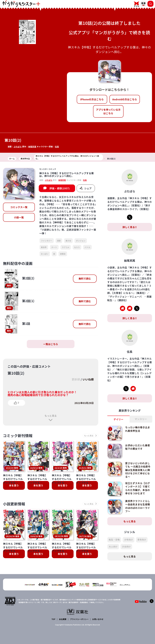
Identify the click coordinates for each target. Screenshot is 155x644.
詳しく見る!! (130, 227)
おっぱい (45, 254)
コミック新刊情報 (18, 436)
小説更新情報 (14, 488)
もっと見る (51, 416)
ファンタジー (47, 241)
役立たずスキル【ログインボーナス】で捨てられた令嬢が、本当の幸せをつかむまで (138, 488)
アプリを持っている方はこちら (108, 111)
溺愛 (59, 241)
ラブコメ (66, 247)
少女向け (126, 547)
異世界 (44, 247)
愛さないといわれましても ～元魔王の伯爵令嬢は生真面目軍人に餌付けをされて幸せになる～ (138, 470)
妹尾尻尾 (32, 147)
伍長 (57, 147)
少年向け (128, 540)
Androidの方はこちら (125, 99)
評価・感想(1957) (60, 188)
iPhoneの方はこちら (92, 99)
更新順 (76, 379)
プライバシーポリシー (79, 619)
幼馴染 (63, 254)
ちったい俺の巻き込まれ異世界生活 (138, 429)
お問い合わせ (98, 619)
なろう (77, 247)
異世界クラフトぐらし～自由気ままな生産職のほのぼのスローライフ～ (138, 506)
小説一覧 (19, 217)
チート (54, 247)
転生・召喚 (114, 540)
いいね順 (88, 379)
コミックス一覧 (19, 207)
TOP (54, 619)
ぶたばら (18, 147)
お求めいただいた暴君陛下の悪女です (138, 447)
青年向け (142, 540)
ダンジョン (81, 241)
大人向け (113, 547)
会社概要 (63, 619)
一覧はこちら (51, 344)
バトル (87, 247)
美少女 (68, 241)
